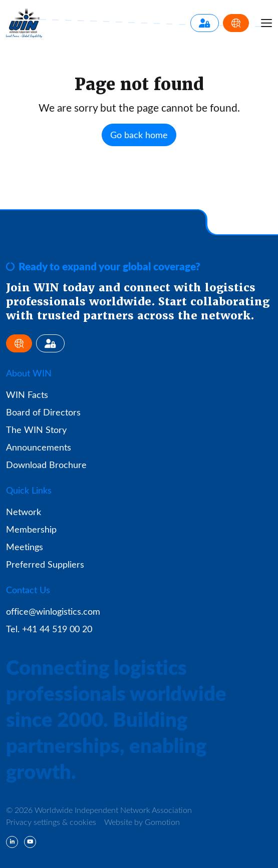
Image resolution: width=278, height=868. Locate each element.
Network (24, 512)
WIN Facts (27, 394)
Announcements (39, 447)
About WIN (29, 373)
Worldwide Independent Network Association (24, 23)
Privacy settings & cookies (51, 822)
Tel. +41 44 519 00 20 (49, 629)
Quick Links (29, 490)
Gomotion (162, 822)
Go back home (139, 135)
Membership (31, 529)
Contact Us (28, 590)
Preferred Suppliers (45, 564)
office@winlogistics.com (53, 611)
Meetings (25, 547)
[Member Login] (205, 23)
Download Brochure (46, 465)
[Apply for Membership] (236, 23)
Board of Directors (43, 412)
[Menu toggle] (266, 23)
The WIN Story (36, 429)
